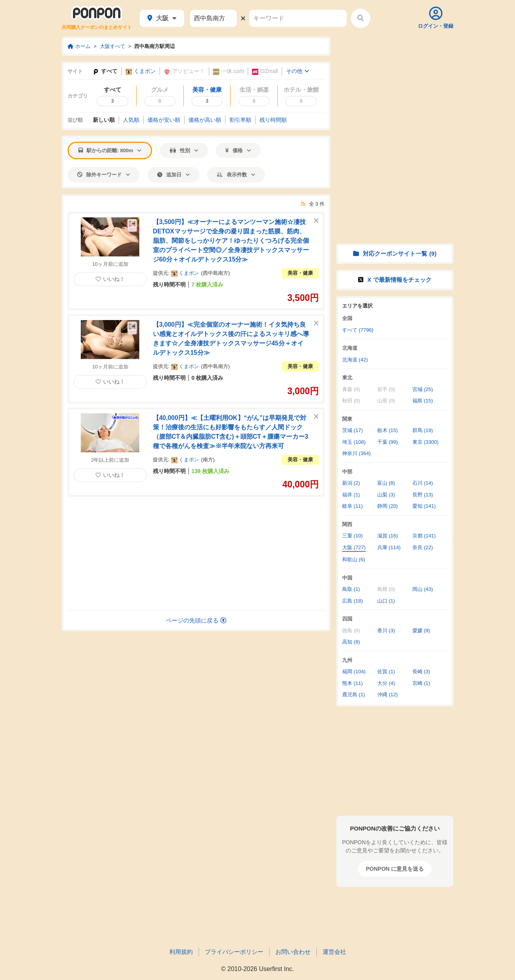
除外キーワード (104, 175)
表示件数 (236, 175)
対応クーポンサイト (395, 253)
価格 (238, 150)
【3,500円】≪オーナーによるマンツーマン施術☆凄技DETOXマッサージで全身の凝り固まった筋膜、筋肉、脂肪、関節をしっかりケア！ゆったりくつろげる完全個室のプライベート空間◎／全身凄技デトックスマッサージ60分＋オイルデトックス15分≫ (231, 241)
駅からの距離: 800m (110, 150)
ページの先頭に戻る (196, 620)
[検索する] (360, 18)
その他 (297, 71)
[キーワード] (298, 18)
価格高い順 (205, 120)
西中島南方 (216, 273)
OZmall (265, 71)
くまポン (141, 71)
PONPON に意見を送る (395, 869)
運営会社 (334, 952)
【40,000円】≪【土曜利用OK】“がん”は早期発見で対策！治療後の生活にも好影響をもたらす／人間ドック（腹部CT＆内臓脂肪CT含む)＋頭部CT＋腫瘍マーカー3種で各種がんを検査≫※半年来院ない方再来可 (231, 432)
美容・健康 (300, 273)
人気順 (131, 120)
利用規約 (181, 952)
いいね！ (110, 279)
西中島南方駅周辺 (154, 46)
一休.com (228, 71)
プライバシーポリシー (234, 952)
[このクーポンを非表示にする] (316, 221)
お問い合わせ (293, 952)
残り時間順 (273, 120)
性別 (184, 150)
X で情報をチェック (395, 280)
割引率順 (240, 120)
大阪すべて (113, 46)
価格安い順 (164, 120)
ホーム (79, 46)
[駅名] (213, 18)
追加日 (173, 175)
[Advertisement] (196, 553)
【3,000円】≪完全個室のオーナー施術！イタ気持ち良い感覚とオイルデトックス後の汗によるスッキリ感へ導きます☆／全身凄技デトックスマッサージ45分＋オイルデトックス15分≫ (231, 339)
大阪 (162, 18)
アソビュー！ (184, 71)
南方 (208, 460)
